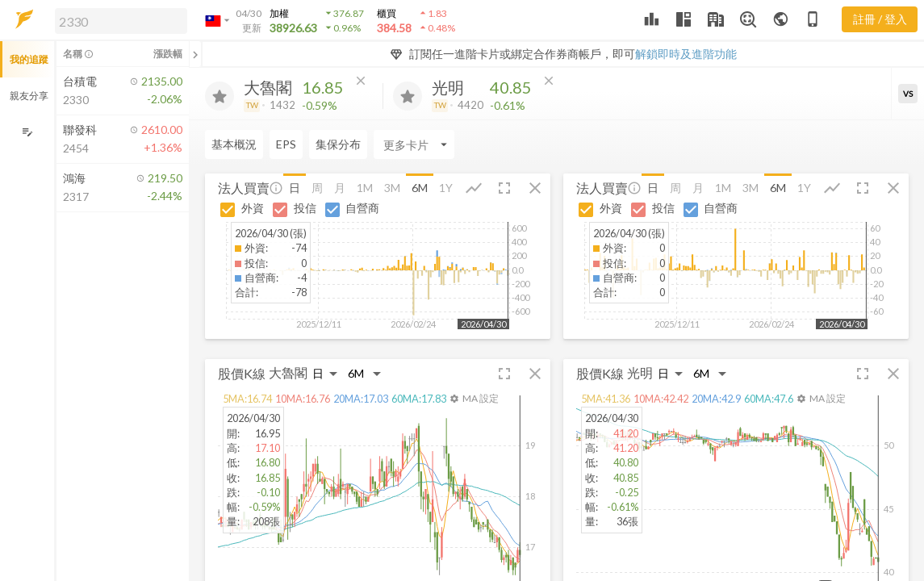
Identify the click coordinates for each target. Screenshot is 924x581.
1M (365, 188)
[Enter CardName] (414, 144)
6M (420, 188)
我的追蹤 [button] (29, 59)
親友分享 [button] (29, 96)
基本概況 (234, 144)
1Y (446, 188)
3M (392, 188)
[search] (121, 21)
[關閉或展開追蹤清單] (195, 54)
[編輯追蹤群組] (27, 132)
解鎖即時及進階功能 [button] (686, 54)
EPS (286, 144)
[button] (118, 20)
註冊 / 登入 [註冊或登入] (880, 19)
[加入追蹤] (220, 96)
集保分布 (338, 144)
